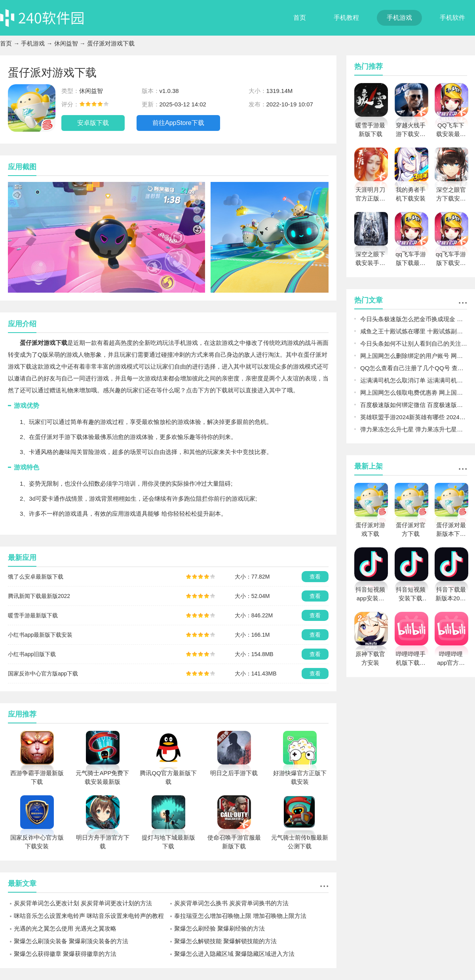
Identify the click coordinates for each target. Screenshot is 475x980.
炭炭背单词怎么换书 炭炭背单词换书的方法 (231, 903)
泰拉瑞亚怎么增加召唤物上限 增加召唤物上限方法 (240, 916)
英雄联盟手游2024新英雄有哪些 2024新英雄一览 (414, 417)
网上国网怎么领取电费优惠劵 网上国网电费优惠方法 (414, 393)
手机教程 (346, 18)
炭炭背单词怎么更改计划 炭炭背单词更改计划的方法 (83, 903)
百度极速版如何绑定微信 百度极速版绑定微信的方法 (414, 405)
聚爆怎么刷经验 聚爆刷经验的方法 (219, 928)
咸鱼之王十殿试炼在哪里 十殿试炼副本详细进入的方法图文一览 (414, 331)
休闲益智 (66, 43)
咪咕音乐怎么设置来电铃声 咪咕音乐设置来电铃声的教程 (89, 916)
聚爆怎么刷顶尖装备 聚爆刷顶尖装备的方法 (71, 941)
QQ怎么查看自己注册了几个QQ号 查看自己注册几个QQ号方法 (414, 368)
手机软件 (452, 18)
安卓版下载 (93, 123)
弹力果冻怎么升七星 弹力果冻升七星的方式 (414, 429)
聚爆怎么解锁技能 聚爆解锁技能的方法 (225, 941)
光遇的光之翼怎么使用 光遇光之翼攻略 (65, 928)
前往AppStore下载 (178, 123)
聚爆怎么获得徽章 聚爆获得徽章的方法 (65, 954)
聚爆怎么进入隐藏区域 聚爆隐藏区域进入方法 (234, 954)
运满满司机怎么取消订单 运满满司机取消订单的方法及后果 (414, 380)
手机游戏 (399, 18)
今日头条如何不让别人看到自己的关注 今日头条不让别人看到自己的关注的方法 (414, 343)
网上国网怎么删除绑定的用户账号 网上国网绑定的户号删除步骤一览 (414, 356)
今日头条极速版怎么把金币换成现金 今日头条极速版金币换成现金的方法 (414, 319)
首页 (300, 18)
